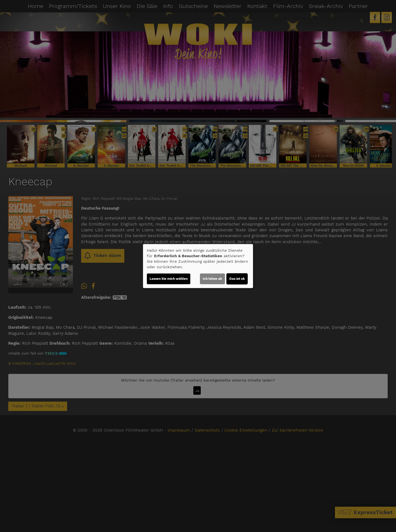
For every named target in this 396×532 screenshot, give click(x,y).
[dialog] (198, 266)
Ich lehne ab (212, 279)
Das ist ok (237, 279)
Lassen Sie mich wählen (169, 279)
